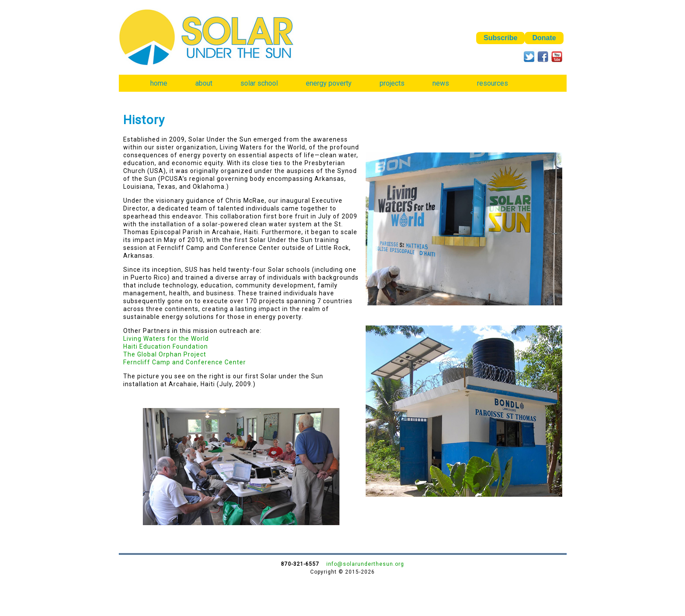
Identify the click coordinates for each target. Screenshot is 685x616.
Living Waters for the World (166, 339)
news (441, 83)
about (204, 83)
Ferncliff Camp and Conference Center (185, 362)
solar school (259, 83)
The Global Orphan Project (165, 354)
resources (493, 83)
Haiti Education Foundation (166, 346)
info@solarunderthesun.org (365, 564)
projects (392, 83)
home (159, 83)
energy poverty (329, 83)
